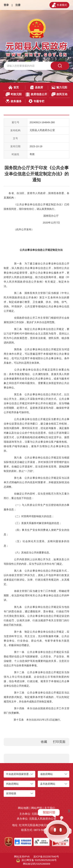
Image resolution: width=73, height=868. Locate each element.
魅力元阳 (59, 87)
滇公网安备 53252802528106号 (36, 860)
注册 (18, 5)
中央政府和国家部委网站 (20, 774)
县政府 (36, 87)
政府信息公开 (36, 94)
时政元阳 (14, 94)
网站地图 (23, 808)
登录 (6, 5)
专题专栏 (36, 101)
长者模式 (59, 5)
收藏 (44, 742)
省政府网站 (46, 774)
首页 (14, 87)
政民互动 (59, 94)
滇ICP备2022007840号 (46, 857)
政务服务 (14, 101)
